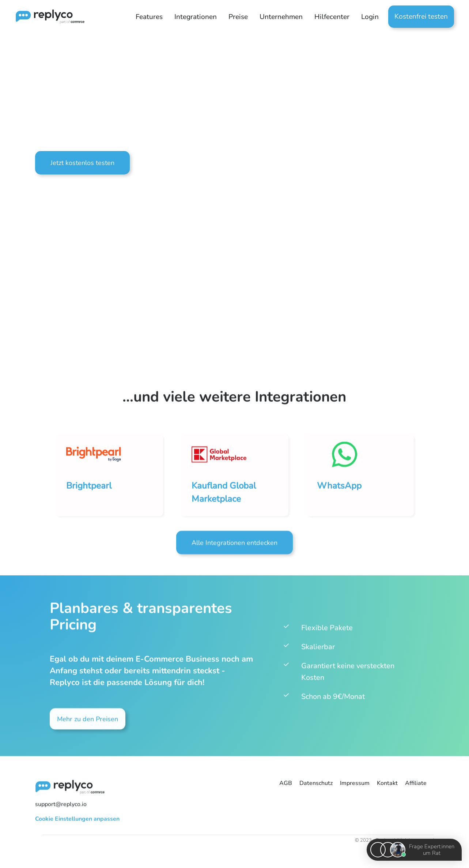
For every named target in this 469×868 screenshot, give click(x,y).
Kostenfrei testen (421, 16)
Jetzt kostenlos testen (82, 163)
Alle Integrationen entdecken (234, 546)
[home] (45, 16)
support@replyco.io (61, 807)
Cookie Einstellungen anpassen (77, 822)
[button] (149, 17)
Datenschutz (316, 783)
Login (370, 17)
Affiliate (416, 783)
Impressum (355, 783)
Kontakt (387, 783)
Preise (238, 17)
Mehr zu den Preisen (88, 722)
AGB (286, 783)
